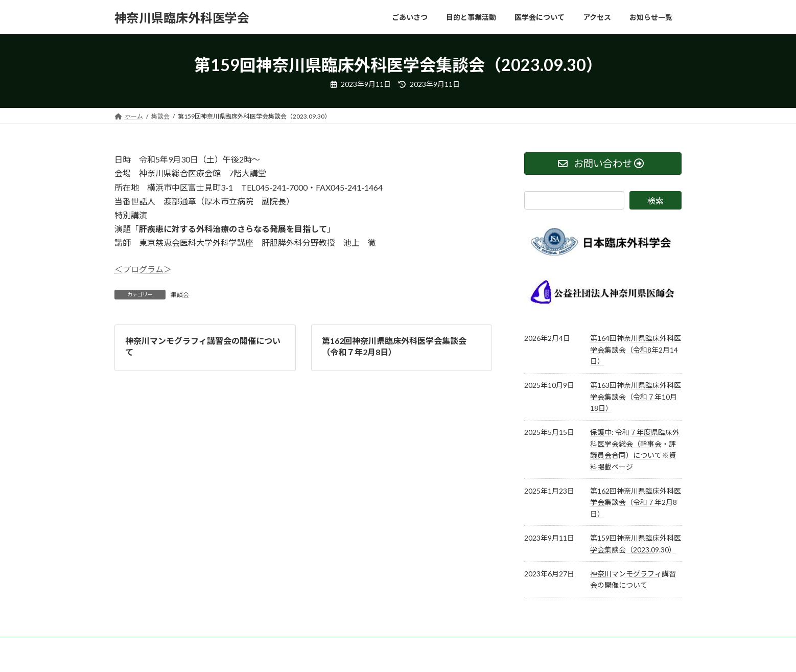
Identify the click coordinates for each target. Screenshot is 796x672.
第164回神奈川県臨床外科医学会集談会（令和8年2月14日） (636, 350)
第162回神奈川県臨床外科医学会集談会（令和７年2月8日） (636, 502)
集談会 (180, 295)
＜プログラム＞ (143, 269)
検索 (655, 201)
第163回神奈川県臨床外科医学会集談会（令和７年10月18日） (636, 397)
